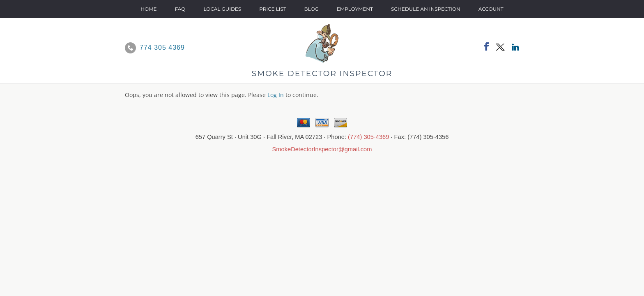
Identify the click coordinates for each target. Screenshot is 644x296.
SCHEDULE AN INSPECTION (426, 9)
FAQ (180, 9)
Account (491, 9)
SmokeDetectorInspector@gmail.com (322, 149)
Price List (273, 9)
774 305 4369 (162, 47)
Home (148, 9)
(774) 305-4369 (368, 137)
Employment (355, 9)
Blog (312, 9)
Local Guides (222, 9)
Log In (276, 95)
